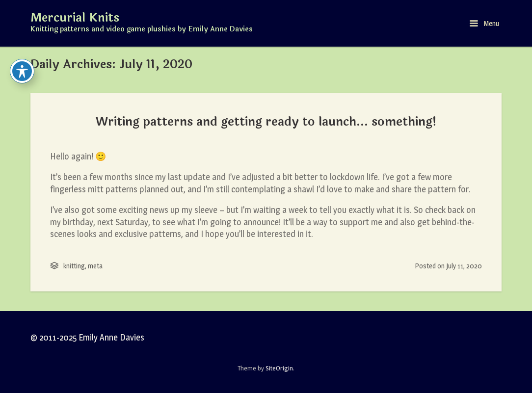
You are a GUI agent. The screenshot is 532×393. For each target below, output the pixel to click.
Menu (484, 23)
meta (95, 266)
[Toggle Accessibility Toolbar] (22, 71)
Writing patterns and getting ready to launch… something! (266, 122)
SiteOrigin (279, 368)
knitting (74, 266)
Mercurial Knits (75, 18)
